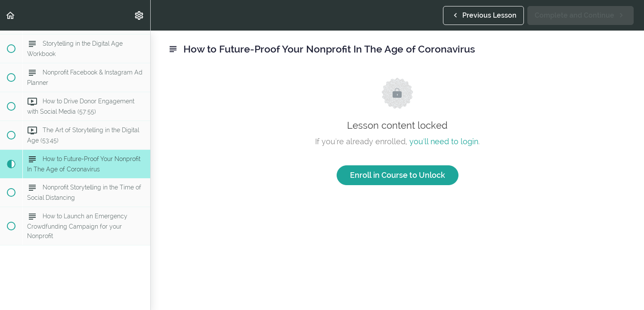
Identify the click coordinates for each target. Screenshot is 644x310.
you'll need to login (444, 141)
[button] (11, 15)
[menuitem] (139, 15)
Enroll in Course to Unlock (398, 175)
